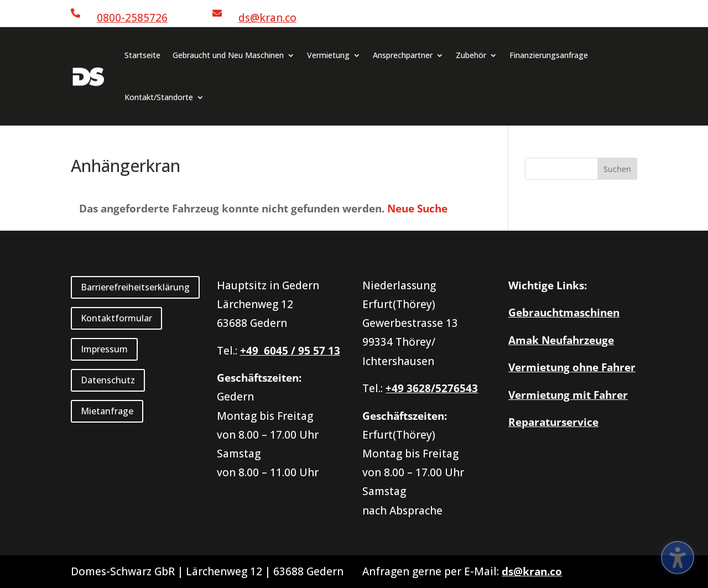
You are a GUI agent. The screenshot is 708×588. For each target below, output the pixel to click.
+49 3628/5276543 (432, 388)
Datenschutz (108, 380)
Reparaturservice (553, 422)
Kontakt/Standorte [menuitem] (159, 97)
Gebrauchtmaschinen (564, 313)
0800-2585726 (132, 18)
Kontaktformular (116, 318)
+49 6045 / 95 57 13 (290, 351)
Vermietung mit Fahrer (568, 395)
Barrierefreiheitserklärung (135, 287)
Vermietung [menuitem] (328, 55)
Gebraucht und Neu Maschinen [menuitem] (228, 55)
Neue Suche (417, 209)
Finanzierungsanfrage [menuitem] (549, 55)
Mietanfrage (107, 411)
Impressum (104, 349)
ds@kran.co (267, 18)
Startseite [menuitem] (142, 55)
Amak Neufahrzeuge (561, 340)
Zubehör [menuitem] (471, 55)
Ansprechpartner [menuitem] (403, 55)
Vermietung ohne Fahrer (572, 367)
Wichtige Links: (548, 285)
